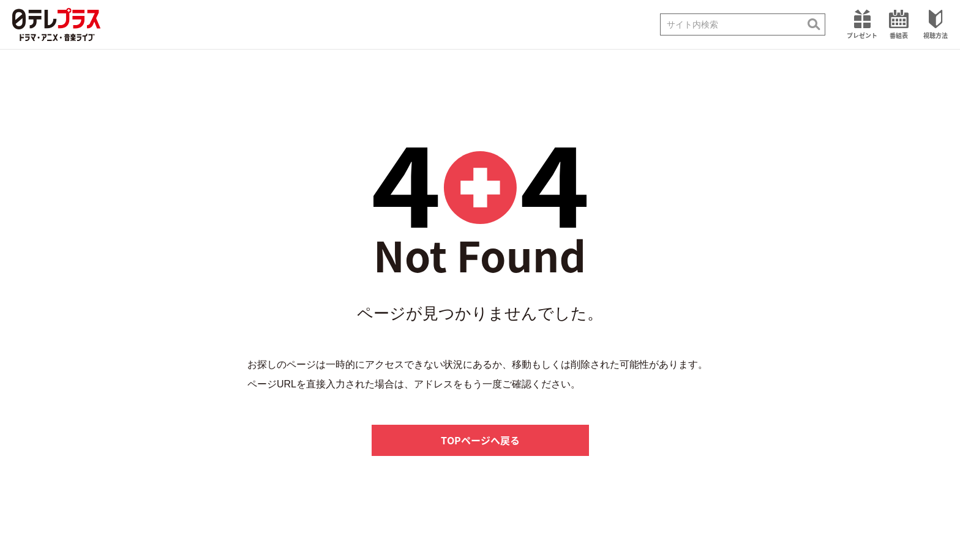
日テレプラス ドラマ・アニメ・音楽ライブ (56, 24)
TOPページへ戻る (480, 440)
